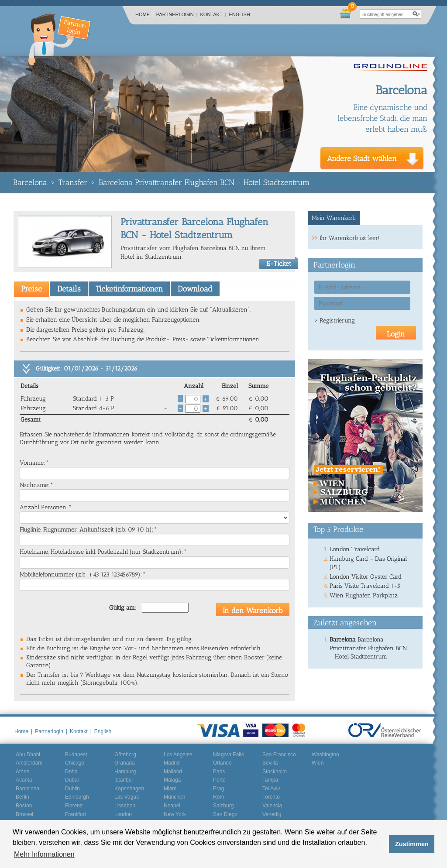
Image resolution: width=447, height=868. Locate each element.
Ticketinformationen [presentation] (129, 289)
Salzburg (223, 806)
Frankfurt (76, 814)
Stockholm (275, 772)
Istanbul (124, 780)
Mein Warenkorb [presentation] (334, 218)
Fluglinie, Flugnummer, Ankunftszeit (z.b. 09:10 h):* (88, 530)
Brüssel (24, 814)
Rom (218, 797)
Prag (218, 789)
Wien (318, 763)
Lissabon (125, 806)
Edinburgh (77, 797)
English (240, 14)
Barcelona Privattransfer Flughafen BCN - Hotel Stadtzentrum (204, 182)
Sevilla (270, 763)
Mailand (173, 772)
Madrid (172, 763)
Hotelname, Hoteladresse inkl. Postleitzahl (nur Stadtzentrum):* (103, 552)
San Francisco (279, 755)
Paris (219, 772)
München (174, 797)
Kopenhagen (129, 789)
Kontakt (213, 14)
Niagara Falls (229, 755)
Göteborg (125, 755)
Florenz (74, 806)
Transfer (73, 182)
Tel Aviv (271, 789)
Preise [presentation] (31, 289)
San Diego (225, 814)
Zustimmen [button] (412, 844)
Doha (71, 772)
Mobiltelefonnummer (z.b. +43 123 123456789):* (83, 575)
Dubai (72, 780)
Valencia (272, 806)
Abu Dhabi (28, 755)
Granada (125, 763)
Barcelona (30, 182)
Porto (219, 780)
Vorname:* (34, 463)
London (123, 814)
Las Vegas (127, 797)
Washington (325, 755)
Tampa (270, 780)
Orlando (222, 763)
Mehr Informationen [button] (44, 854)
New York (175, 814)
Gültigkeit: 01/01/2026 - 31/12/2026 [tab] (87, 369)
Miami (171, 789)
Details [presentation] (69, 289)
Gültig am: (123, 608)
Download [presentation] (195, 289)
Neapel (172, 806)
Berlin (22, 797)
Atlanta (24, 780)
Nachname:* (36, 485)
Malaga (172, 780)
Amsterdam (29, 763)
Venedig (272, 814)
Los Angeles (178, 755)
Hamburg (125, 772)
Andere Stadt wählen (362, 158)
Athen (22, 772)
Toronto (271, 797)
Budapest (76, 755)
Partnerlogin (177, 14)
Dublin (72, 789)
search (416, 14)
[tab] (31, 289)
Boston (24, 806)
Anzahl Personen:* (46, 507)
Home (144, 14)
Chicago (75, 763)
